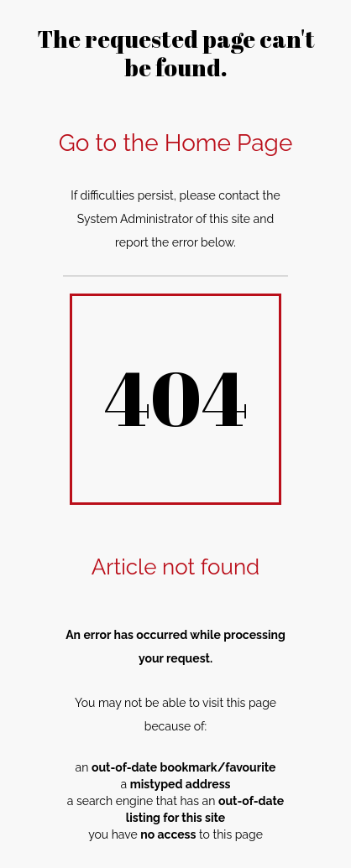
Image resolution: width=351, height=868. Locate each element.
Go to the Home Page (176, 143)
